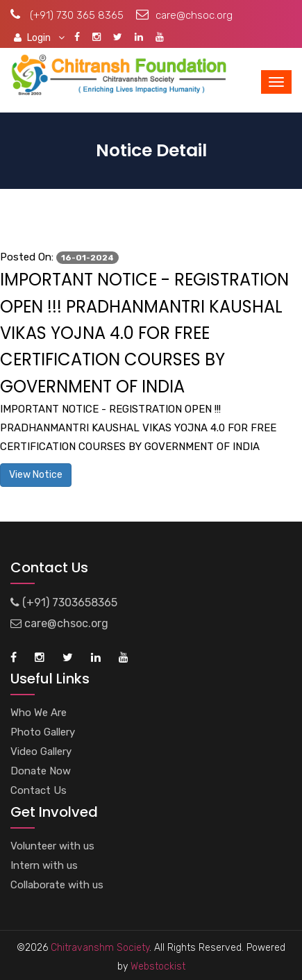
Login (39, 38)
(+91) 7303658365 (64, 603)
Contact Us (39, 790)
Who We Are (39, 713)
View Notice (36, 475)
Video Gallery (41, 751)
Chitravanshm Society (100, 948)
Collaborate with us (57, 885)
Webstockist (157, 966)
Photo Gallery (43, 732)
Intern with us (44, 865)
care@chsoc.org (184, 15)
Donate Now (41, 771)
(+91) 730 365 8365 (67, 15)
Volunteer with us (52, 846)
